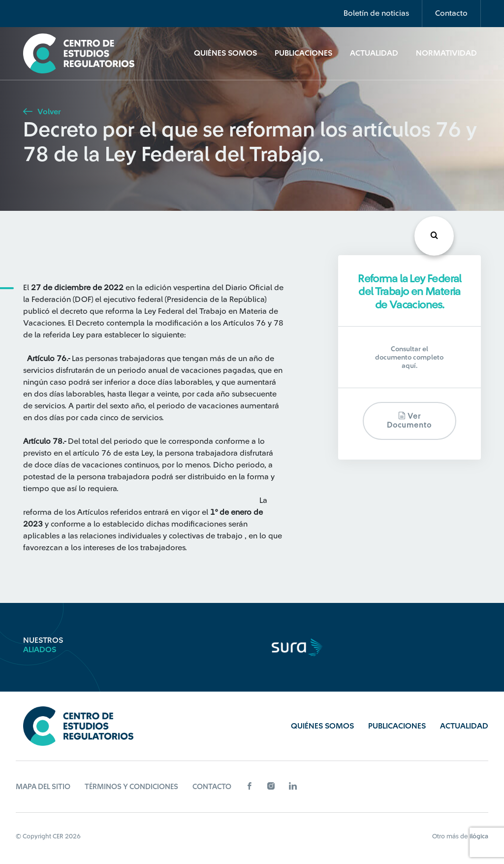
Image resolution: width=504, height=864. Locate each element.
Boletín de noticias (376, 13)
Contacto (451, 13)
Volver (42, 112)
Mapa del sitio (43, 787)
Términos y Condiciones (131, 787)
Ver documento (409, 420)
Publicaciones (303, 53)
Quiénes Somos (225, 53)
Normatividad (446, 53)
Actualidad (374, 53)
